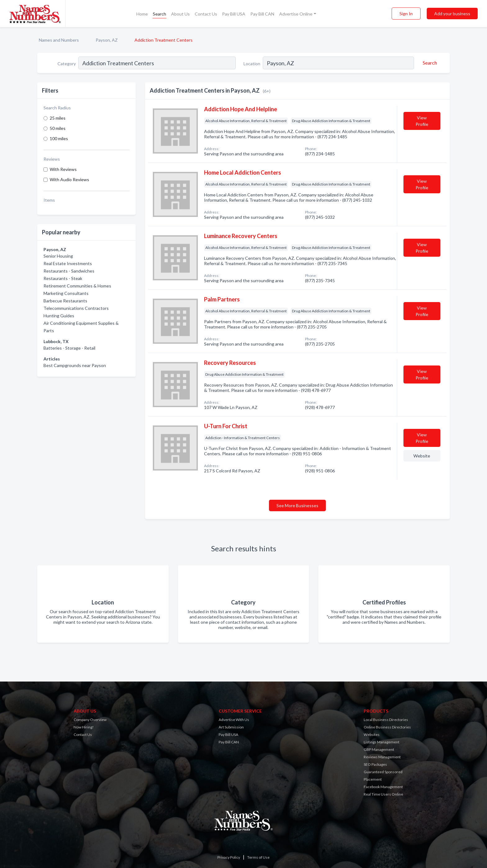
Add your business (452, 14)
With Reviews (63, 169)
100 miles (59, 138)
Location (252, 64)
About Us (180, 14)
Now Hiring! (84, 727)
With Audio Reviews (69, 179)
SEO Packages (375, 764)
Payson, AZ (107, 40)
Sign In (406, 14)
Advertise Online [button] (296, 14)
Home (142, 14)
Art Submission (231, 727)
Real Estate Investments (68, 263)
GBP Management (379, 749)
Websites (372, 735)
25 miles (58, 118)
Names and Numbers (59, 40)
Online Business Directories (387, 727)
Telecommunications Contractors (76, 308)
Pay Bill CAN (262, 14)
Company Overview (90, 720)
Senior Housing (58, 256)
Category (67, 64)
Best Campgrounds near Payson (75, 365)
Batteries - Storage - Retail (69, 348)
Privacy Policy (229, 857)
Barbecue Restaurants (65, 301)
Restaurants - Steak (63, 278)
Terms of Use (258, 857)
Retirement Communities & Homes (77, 286)
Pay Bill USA (234, 14)
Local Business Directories (386, 720)
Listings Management (382, 742)
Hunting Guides (59, 316)
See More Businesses (297, 505)
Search (159, 14)
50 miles (58, 128)
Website (422, 456)
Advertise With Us (234, 720)
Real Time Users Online (383, 794)
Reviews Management (382, 757)
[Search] (429, 63)
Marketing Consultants (66, 293)
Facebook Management (383, 787)
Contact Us (206, 14)
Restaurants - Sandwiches (69, 271)
